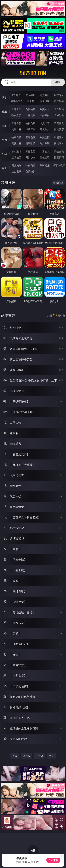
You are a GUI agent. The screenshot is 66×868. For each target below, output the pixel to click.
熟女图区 (45, 143)
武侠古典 (59, 151)
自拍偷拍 (30, 109)
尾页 (51, 756)
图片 (5, 140)
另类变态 (59, 129)
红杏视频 (16, 171)
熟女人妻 (16, 115)
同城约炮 (16, 165)
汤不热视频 (59, 165)
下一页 (39, 756)
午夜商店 (30, 165)
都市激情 (16, 151)
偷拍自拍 (30, 123)
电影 (5, 126)
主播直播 (45, 115)
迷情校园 (16, 157)
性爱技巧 (59, 157)
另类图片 (59, 143)
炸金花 (30, 101)
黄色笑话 (45, 157)
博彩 (5, 98)
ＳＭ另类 (59, 115)
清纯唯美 (30, 143)
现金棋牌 (45, 101)
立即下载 (53, 860)
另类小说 (30, 157)
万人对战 (45, 95)
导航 (5, 168)
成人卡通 (45, 123)
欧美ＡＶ (45, 109)
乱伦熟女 (45, 129)
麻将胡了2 (16, 101)
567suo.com (33, 73)
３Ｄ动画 (59, 109)
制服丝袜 (16, 129)
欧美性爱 (59, 123)
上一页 (27, 756)
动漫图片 (59, 137)
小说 (5, 154)
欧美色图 (45, 137)
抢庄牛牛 (59, 101)
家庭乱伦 (30, 151)
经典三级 (30, 129)
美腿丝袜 (16, 143)
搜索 (58, 82)
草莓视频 (45, 165)
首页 (15, 756)
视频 (5, 112)
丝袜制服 (30, 115)
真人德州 (30, 95)
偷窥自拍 (16, 137)
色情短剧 (30, 171)
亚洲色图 (30, 137)
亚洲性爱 (16, 123)
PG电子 (16, 95)
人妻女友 (45, 151)
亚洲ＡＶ (16, 109)
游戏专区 (59, 95)
